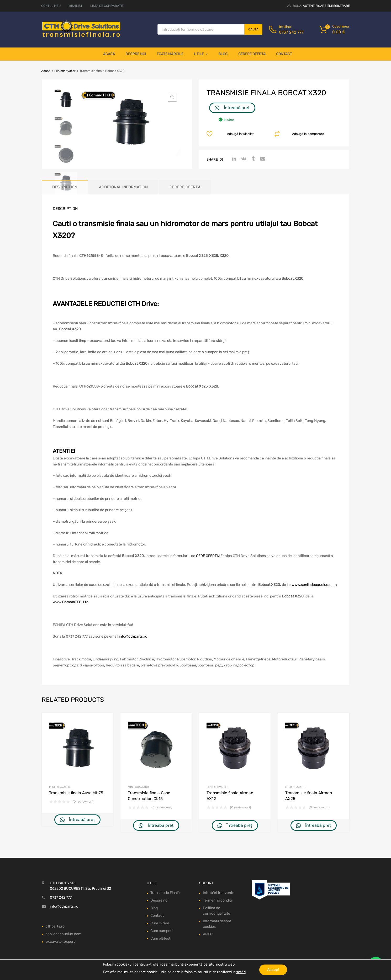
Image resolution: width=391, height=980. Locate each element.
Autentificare (315, 6)
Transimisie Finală (165, 893)
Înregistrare (339, 6)
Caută (253, 29)
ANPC (208, 934)
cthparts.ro (55, 926)
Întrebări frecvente (219, 893)
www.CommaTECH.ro (71, 602)
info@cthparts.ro (133, 636)
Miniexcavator (65, 71)
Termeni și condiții (218, 900)
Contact (284, 54)
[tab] (65, 187)
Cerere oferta (252, 54)
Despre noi (136, 54)
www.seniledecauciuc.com (314, 585)
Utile (201, 54)
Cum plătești (161, 938)
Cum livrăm (160, 923)
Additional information (123, 187)
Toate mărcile (170, 54)
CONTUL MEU (51, 6)
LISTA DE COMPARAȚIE (107, 6)
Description (65, 187)
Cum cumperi (161, 931)
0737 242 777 (291, 32)
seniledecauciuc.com (64, 934)
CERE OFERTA (207, 556)
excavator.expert (60, 942)
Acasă (109, 54)
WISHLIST (75, 6)
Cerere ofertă (185, 187)
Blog (223, 54)
